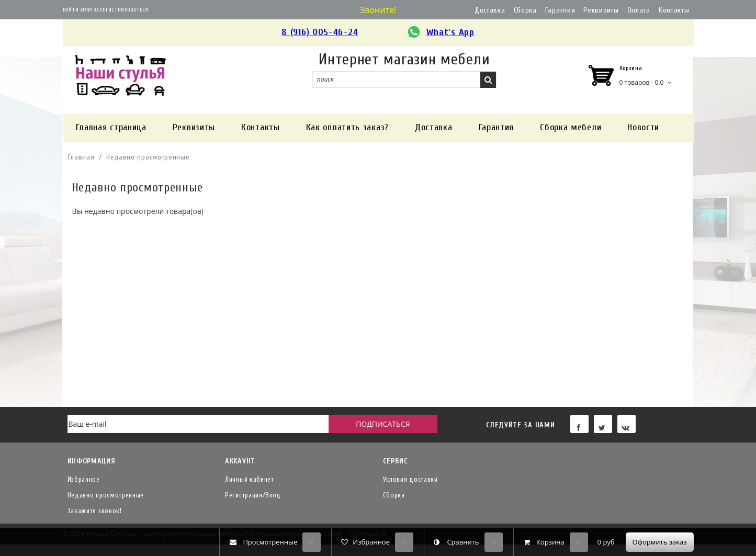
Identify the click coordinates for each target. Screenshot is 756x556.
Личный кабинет (250, 479)
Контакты (674, 10)
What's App (440, 33)
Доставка (490, 10)
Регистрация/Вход (253, 495)
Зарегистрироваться (121, 10)
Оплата (639, 10)
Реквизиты (601, 10)
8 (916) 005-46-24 (320, 32)
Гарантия (560, 10)
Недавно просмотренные (148, 157)
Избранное (84, 479)
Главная (81, 157)
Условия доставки (410, 479)
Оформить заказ (660, 542)
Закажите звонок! (95, 511)
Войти (71, 10)
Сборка (525, 10)
